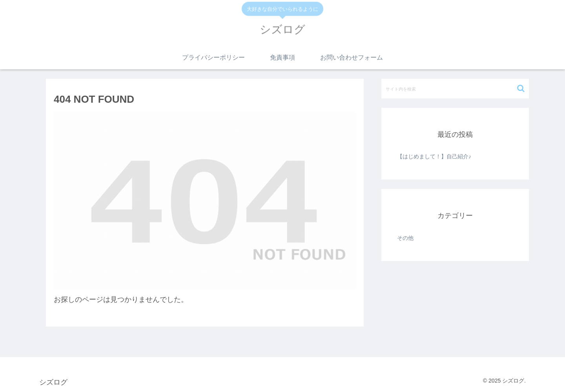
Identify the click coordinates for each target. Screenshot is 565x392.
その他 (405, 238)
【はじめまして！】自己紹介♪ (434, 156)
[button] (521, 88)
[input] (455, 89)
